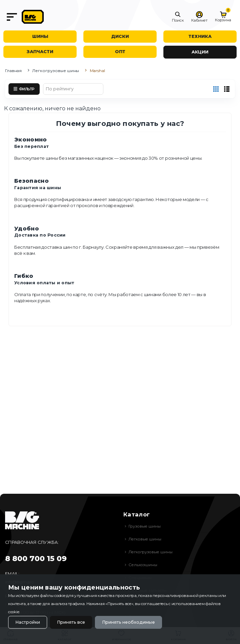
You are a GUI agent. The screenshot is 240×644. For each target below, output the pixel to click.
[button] (178, 17)
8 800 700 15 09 (36, 559)
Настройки (28, 622)
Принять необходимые (128, 622)
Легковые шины (145, 539)
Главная (13, 71)
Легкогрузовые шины (56, 71)
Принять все (71, 622)
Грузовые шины (145, 526)
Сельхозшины (143, 565)
